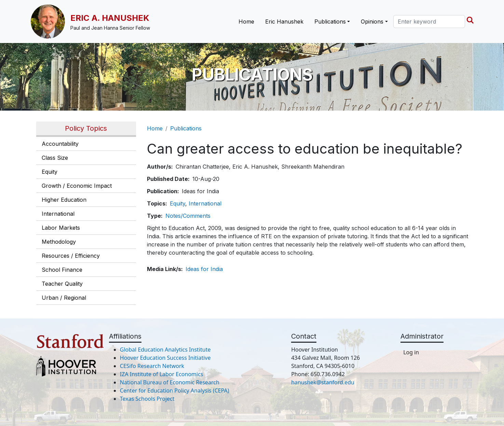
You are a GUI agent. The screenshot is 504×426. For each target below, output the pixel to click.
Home (246, 22)
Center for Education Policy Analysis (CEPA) (175, 390)
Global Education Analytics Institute (165, 350)
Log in (411, 352)
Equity (50, 172)
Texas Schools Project (147, 399)
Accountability (60, 144)
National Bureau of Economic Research (170, 382)
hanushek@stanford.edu (323, 382)
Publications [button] (330, 22)
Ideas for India (204, 269)
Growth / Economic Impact (77, 186)
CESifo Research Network (152, 366)
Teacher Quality (62, 284)
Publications (186, 128)
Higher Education (64, 200)
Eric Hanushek (284, 22)
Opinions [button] (372, 22)
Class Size (55, 158)
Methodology (59, 242)
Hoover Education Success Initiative (165, 358)
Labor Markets (61, 228)
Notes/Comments (188, 216)
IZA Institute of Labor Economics (162, 374)
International (58, 214)
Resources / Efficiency (71, 256)
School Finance (62, 270)
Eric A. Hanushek (110, 18)
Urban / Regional (64, 298)
